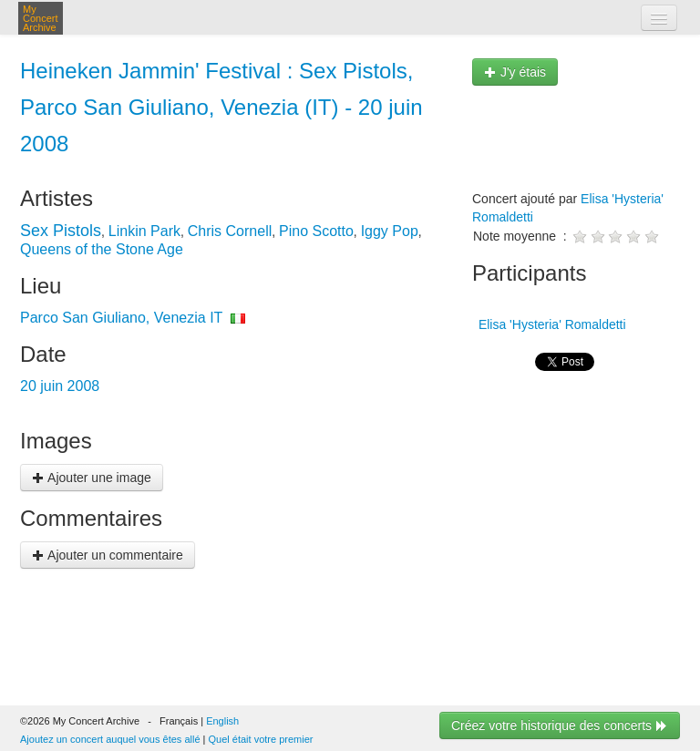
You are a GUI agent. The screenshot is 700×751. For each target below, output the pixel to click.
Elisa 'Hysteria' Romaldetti (551, 324)
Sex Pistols (61, 231)
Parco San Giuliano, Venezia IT (121, 318)
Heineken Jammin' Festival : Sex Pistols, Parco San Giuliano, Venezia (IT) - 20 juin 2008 (221, 107)
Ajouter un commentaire (108, 555)
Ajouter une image (92, 478)
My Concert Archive (41, 18)
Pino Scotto (316, 231)
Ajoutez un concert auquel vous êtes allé (110, 739)
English (222, 721)
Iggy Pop (390, 231)
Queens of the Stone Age (102, 249)
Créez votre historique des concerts (560, 725)
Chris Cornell (230, 231)
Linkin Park (144, 231)
